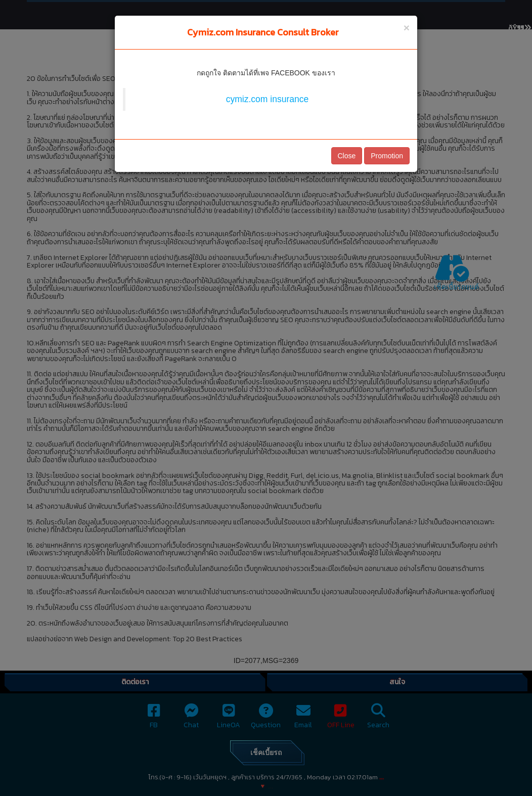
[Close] (407, 28)
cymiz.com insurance (267, 99)
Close (347, 156)
